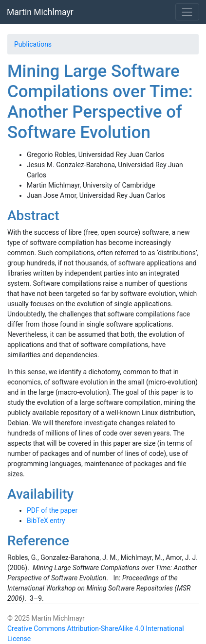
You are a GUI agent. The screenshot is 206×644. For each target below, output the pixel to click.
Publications (33, 44)
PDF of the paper (52, 510)
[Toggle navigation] (187, 12)
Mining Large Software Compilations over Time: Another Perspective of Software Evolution (100, 102)
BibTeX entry (46, 521)
